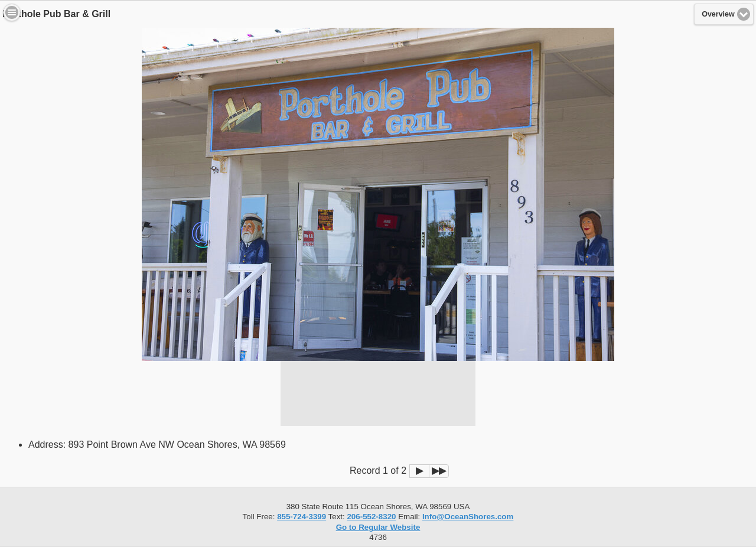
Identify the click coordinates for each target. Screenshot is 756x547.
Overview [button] (718, 14)
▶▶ (439, 471)
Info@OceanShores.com (468, 517)
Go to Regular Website (378, 527)
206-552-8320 (371, 517)
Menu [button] (12, 12)
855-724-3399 (302, 517)
